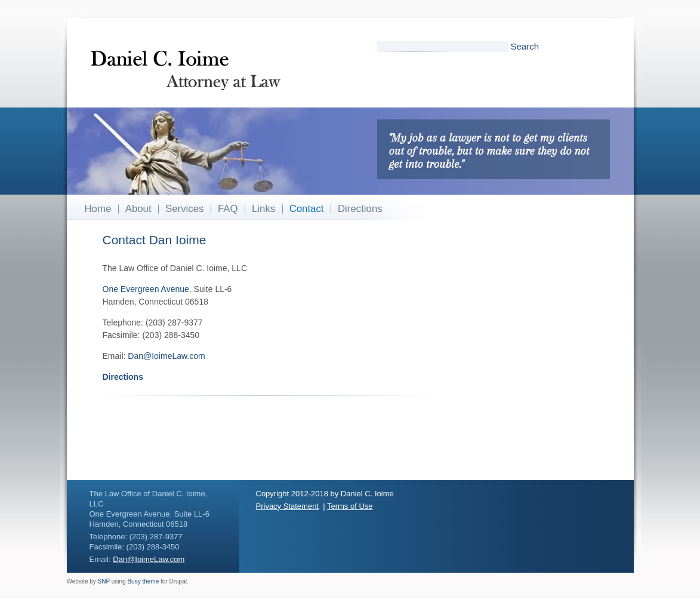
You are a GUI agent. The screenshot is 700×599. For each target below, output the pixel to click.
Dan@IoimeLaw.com (166, 356)
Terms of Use (350, 506)
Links (263, 209)
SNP (104, 581)
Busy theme (143, 581)
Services (184, 209)
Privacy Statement (288, 506)
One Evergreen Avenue (146, 289)
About (138, 209)
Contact (307, 209)
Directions (360, 209)
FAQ (228, 209)
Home (98, 209)
